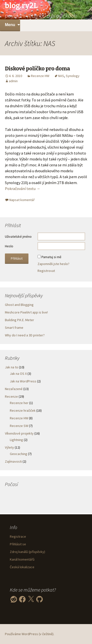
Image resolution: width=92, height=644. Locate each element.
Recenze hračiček (23, 410)
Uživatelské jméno (18, 236)
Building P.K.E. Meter (20, 320)
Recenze (11, 396)
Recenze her (19, 403)
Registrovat (46, 271)
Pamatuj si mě (51, 257)
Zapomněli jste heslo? (53, 264)
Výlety (9, 447)
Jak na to (12, 367)
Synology (73, 76)
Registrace (18, 536)
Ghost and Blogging (19, 305)
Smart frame (14, 328)
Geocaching (19, 454)
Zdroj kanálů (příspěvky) (27, 552)
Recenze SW (19, 426)
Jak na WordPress (23, 381)
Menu (10, 25)
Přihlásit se (18, 544)
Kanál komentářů (22, 559)
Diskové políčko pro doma (37, 69)
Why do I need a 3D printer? (25, 335)
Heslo (9, 246)
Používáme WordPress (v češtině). (30, 634)
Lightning (16, 440)
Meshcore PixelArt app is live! (26, 312)
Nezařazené (14, 389)
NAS (61, 76)
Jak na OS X (18, 374)
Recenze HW (40, 76)
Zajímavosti (13, 461)
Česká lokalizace (22, 567)
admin (13, 81)
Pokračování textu (23, 188)
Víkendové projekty (19, 433)
